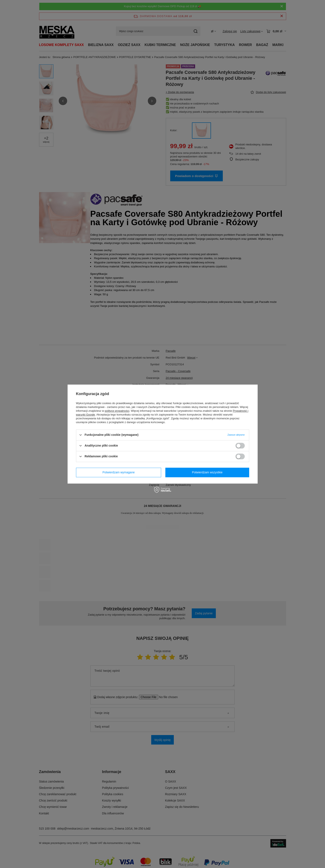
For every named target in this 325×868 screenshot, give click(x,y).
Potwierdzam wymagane (119, 472)
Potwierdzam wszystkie (207, 472)
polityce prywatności (117, 411)
